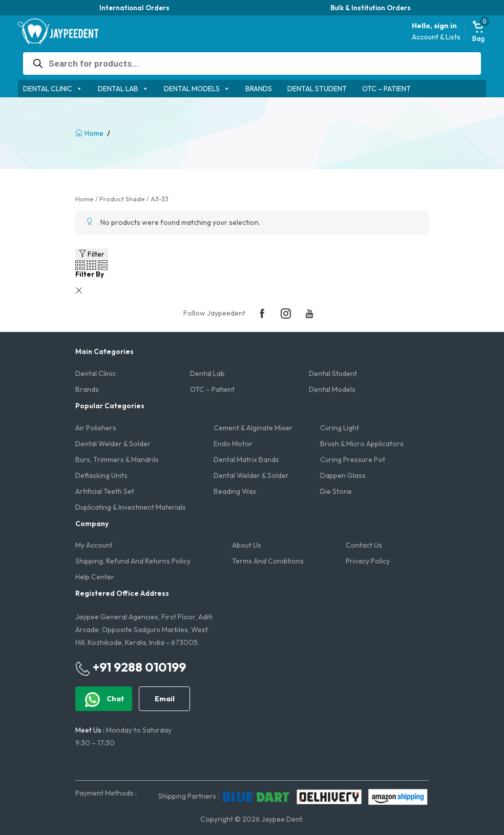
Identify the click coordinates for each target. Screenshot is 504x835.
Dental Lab (118, 89)
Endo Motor (233, 444)
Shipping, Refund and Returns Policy (133, 561)
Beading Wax (235, 491)
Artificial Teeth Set (105, 491)
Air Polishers (96, 428)
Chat (104, 700)
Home (94, 133)
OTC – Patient (386, 89)
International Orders (134, 8)
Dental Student (317, 89)
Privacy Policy (368, 561)
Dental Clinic (48, 89)
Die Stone (336, 491)
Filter (92, 254)
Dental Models (192, 89)
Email (165, 699)
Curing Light (340, 428)
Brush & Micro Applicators (362, 444)
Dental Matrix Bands (246, 460)
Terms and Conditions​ (268, 561)
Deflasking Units (101, 475)
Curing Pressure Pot (353, 460)
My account (94, 545)
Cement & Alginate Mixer (253, 428)
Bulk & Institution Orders (371, 8)
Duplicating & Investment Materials (131, 507)
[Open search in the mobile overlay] (252, 64)
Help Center (95, 577)
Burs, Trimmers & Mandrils (117, 460)
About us (247, 545)
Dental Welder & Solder (113, 444)
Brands (259, 89)
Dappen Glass (343, 475)
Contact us (364, 545)
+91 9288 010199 (131, 668)
